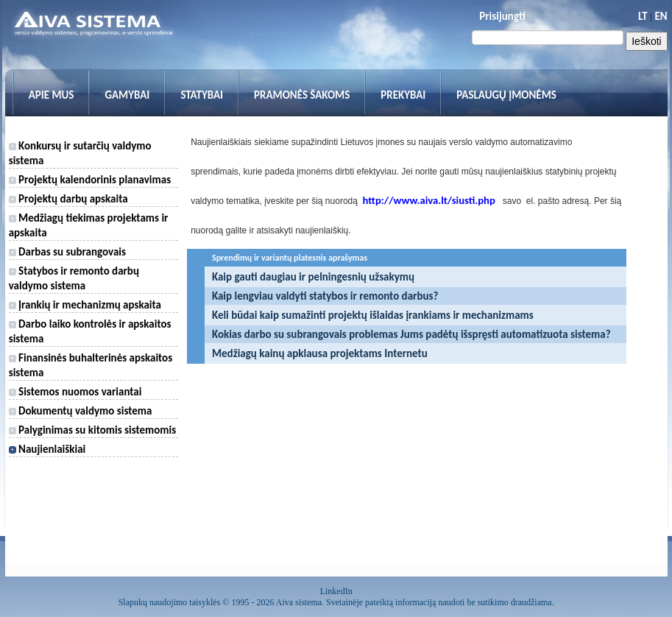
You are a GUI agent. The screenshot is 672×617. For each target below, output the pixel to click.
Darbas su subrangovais (67, 252)
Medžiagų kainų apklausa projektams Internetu (320, 353)
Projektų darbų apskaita (68, 199)
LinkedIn (336, 591)
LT (643, 16)
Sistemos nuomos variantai (75, 392)
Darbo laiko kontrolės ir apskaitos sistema (90, 331)
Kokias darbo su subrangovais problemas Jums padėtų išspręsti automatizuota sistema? (411, 334)
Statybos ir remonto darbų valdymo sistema (74, 278)
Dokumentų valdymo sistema (81, 411)
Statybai (202, 95)
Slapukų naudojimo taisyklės (170, 602)
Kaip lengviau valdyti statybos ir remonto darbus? (325, 296)
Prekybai (403, 95)
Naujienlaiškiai (47, 449)
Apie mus (52, 95)
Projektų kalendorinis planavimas (90, 180)
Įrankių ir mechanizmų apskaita (85, 305)
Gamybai (127, 95)
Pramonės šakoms (302, 95)
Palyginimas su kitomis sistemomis (93, 430)
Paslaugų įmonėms (506, 95)
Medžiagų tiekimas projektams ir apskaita (89, 225)
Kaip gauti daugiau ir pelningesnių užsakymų (313, 277)
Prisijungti (502, 16)
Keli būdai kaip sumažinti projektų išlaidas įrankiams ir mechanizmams (373, 315)
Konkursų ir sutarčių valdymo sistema (80, 153)
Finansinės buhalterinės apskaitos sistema (91, 365)
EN (661, 16)
